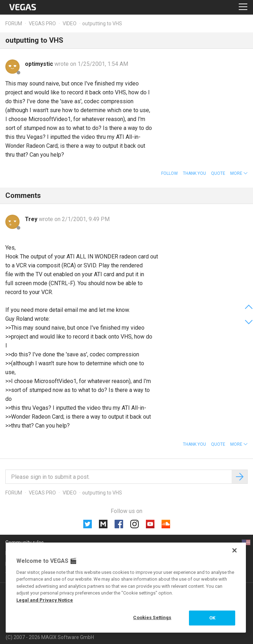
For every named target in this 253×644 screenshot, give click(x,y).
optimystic (40, 64)
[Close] (234, 550)
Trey (32, 219)
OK (212, 618)
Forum (14, 23)
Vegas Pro (42, 23)
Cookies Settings (152, 617)
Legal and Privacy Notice (45, 600)
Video (70, 23)
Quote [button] (218, 173)
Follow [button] (170, 173)
